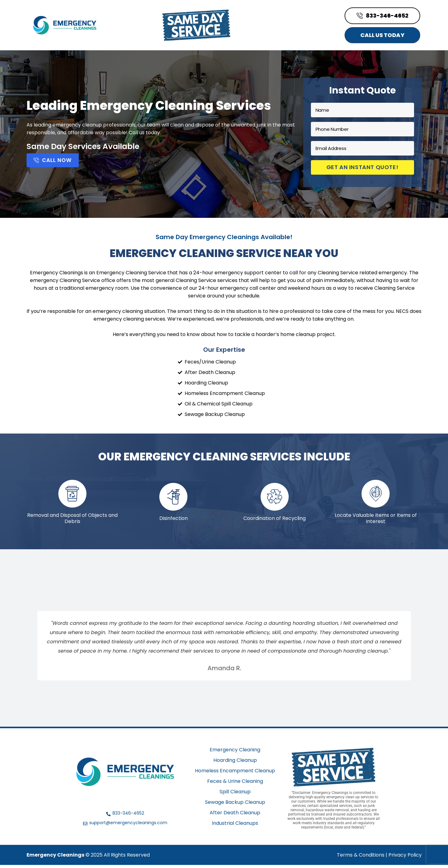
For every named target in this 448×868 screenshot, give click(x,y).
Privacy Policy (405, 858)
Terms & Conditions (361, 858)
